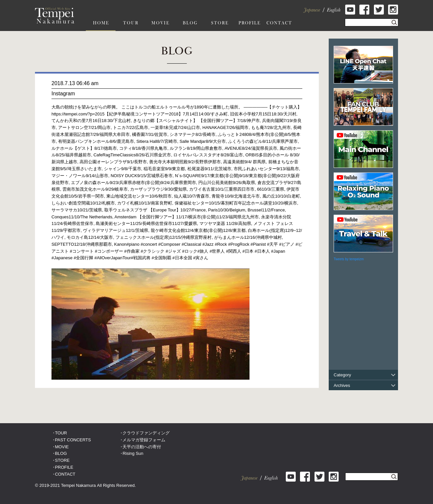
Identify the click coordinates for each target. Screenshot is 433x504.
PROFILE (64, 467)
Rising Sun (133, 453)
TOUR (61, 433)
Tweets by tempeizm (349, 259)
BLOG (61, 453)
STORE (62, 460)
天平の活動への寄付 (142, 447)
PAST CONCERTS (73, 440)
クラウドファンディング (146, 433)
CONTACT (65, 474)
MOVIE (62, 447)
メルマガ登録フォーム (144, 440)
